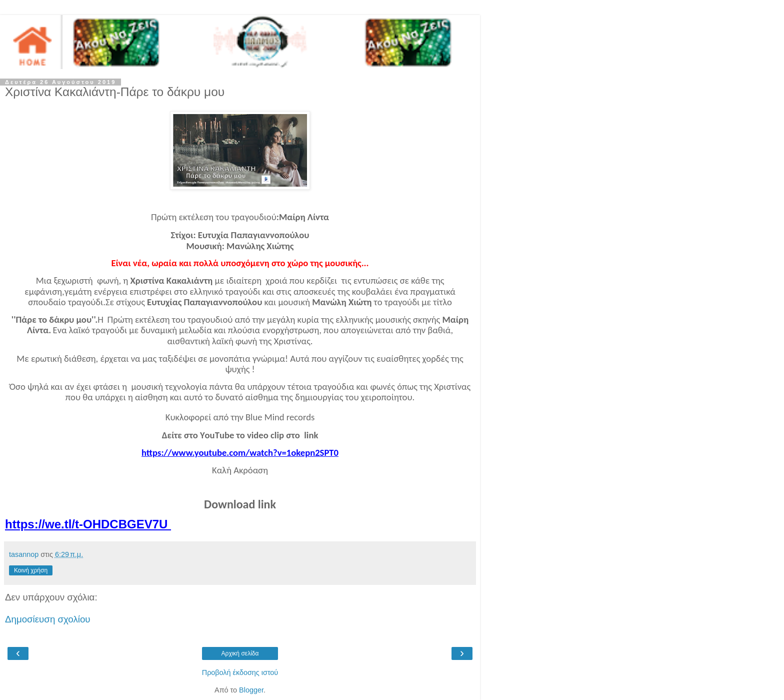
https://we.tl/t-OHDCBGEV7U (88, 524)
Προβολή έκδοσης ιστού (240, 672)
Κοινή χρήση (31, 570)
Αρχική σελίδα (240, 653)
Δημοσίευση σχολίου (48, 619)
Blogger (251, 690)
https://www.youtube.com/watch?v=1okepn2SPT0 (240, 453)
